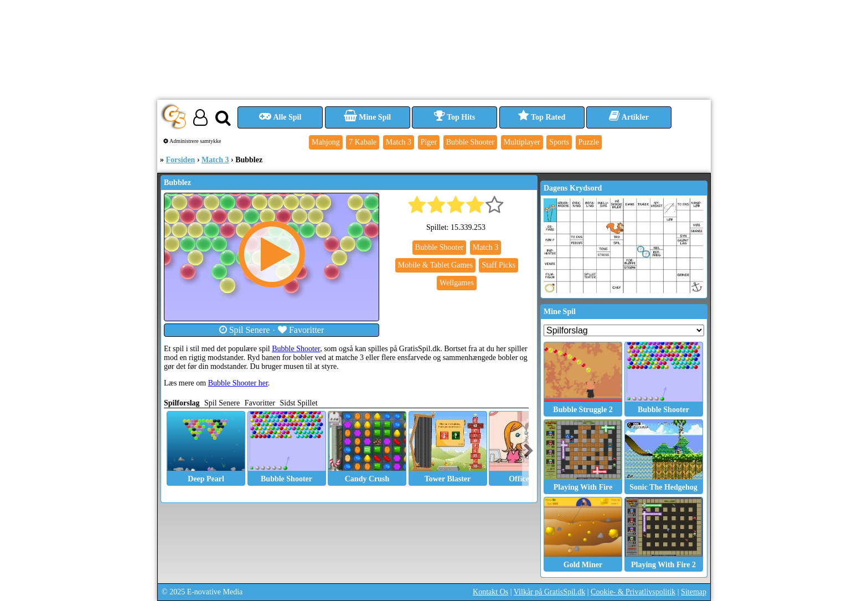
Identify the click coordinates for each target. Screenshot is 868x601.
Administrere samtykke (192, 141)
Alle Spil (280, 117)
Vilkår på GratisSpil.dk (549, 592)
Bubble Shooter (296, 349)
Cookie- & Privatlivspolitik (633, 592)
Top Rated (542, 117)
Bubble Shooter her (238, 383)
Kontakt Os (490, 592)
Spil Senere (245, 330)
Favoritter (301, 330)
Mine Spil (367, 117)
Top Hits (454, 117)
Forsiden (181, 160)
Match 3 (215, 160)
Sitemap (694, 592)
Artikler (629, 117)
